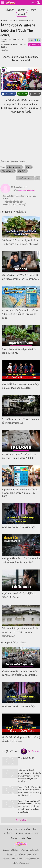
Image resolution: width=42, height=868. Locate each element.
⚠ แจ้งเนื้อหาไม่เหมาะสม (25, 178)
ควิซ (36, 834)
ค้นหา (34, 10)
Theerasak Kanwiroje (26, 190)
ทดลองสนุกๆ (7, 171)
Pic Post (20, 834)
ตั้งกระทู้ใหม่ (21, 820)
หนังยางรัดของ (14, 167)
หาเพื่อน (27, 829)
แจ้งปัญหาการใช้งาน (32, 859)
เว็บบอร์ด (10, 10)
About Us (6, 859)
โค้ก (28, 167)
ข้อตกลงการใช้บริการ (11, 850)
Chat (34, 829)
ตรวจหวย (29, 834)
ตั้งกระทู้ (22, 14)
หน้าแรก (4, 21)
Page (29, 838)
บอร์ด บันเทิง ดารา (24, 21)
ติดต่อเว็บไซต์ (17, 859)
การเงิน (22, 838)
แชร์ (35, 40)
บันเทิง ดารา (31, 751)
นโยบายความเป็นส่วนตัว (30, 850)
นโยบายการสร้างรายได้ (28, 854)
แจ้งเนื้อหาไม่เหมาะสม (21, 863)
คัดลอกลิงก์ (35, 45)
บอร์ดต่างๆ (23, 10)
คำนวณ (14, 838)
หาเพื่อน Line (9, 834)
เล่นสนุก (22, 171)
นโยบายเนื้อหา (11, 854)
